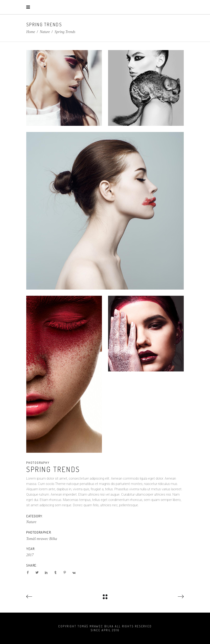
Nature (45, 32)
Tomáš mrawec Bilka (42, 539)
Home (31, 32)
